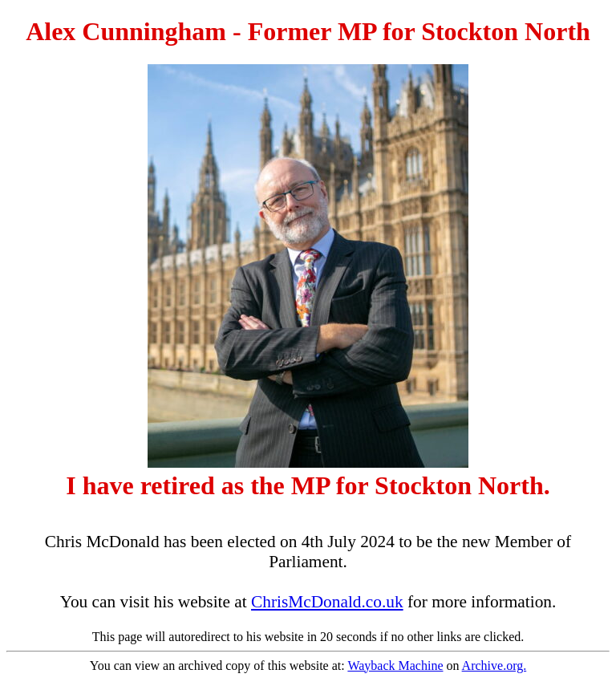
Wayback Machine (395, 666)
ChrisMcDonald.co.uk (327, 602)
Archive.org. (494, 666)
